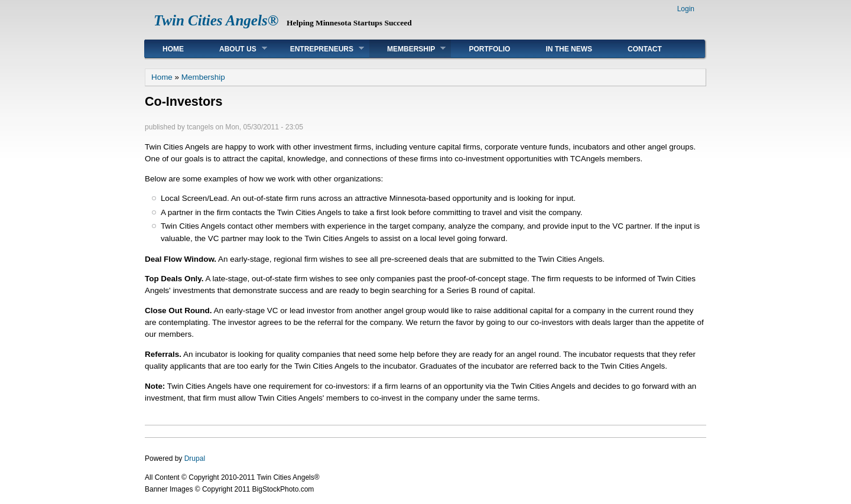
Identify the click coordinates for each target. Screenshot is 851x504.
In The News (569, 49)
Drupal (195, 459)
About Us (234, 49)
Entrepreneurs (318, 49)
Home (173, 49)
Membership (407, 49)
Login (686, 9)
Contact (645, 49)
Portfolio (489, 49)
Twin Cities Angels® (216, 20)
